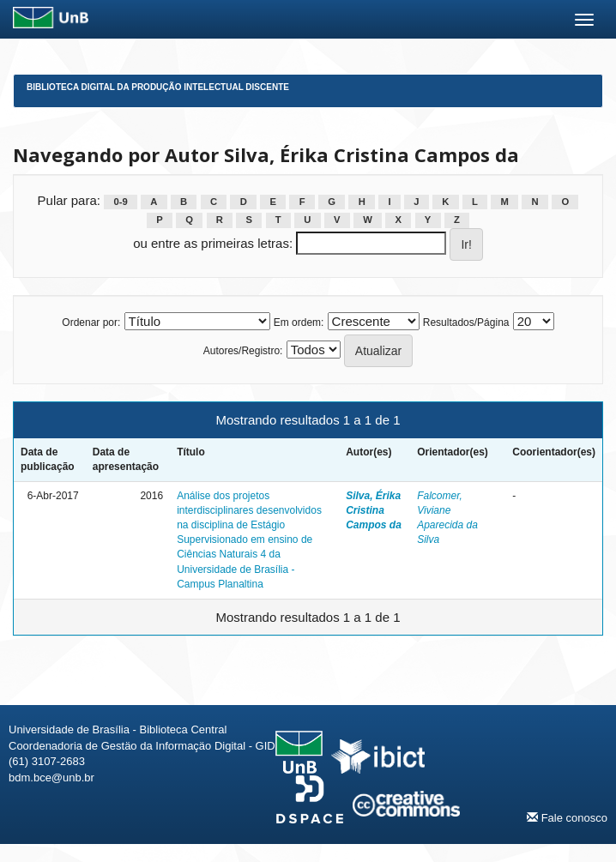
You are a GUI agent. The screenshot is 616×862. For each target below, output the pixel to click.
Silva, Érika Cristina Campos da (374, 510)
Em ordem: (299, 322)
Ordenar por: (91, 322)
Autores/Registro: (243, 351)
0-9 (120, 202)
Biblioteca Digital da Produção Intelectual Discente (158, 87)
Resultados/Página (466, 322)
